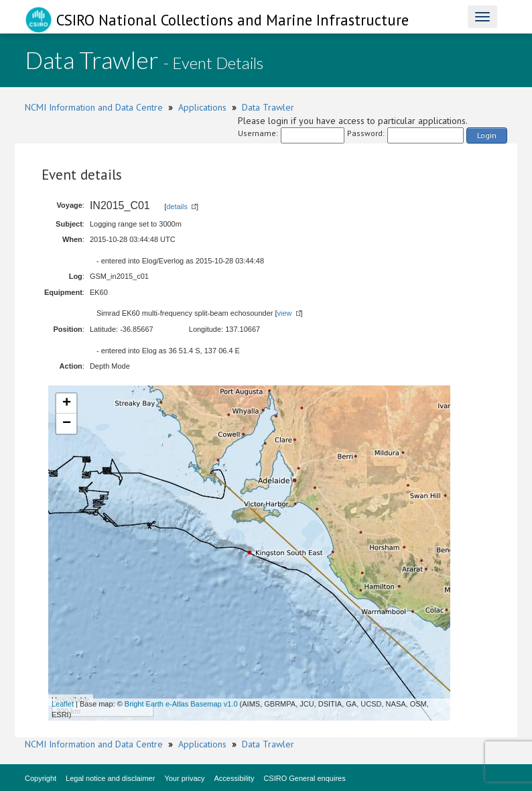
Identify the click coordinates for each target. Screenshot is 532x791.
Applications (202, 107)
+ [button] (67, 404)
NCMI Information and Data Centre (94, 107)
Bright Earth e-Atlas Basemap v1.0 (181, 704)
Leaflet (63, 704)
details (177, 206)
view (285, 313)
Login (487, 135)
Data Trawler (268, 107)
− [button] (67, 424)
